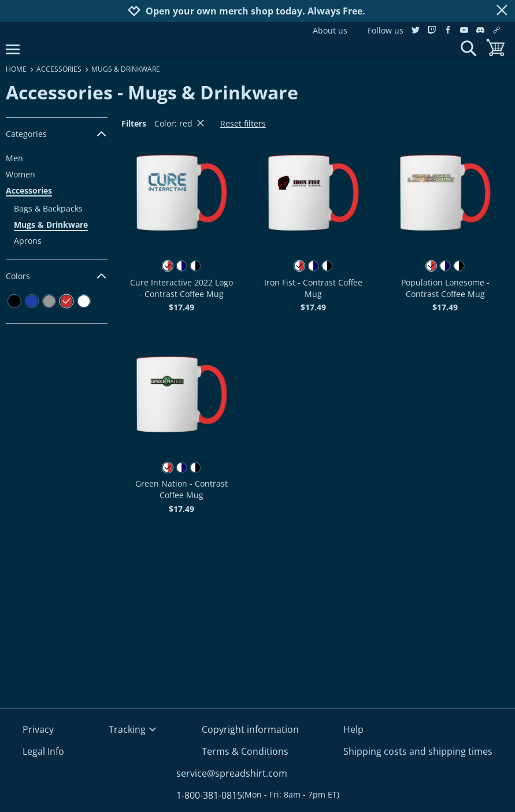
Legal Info (43, 751)
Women (21, 174)
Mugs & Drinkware (51, 225)
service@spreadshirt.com (232, 773)
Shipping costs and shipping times (418, 751)
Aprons (28, 241)
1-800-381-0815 (258, 795)
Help (353, 729)
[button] (181, 191)
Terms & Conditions (245, 751)
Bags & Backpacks (48, 208)
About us (330, 30)
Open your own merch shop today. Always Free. (255, 11)
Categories (57, 134)
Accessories (29, 190)
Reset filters (243, 123)
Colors (57, 276)
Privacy (38, 729)
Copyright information (250, 729)
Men (14, 158)
